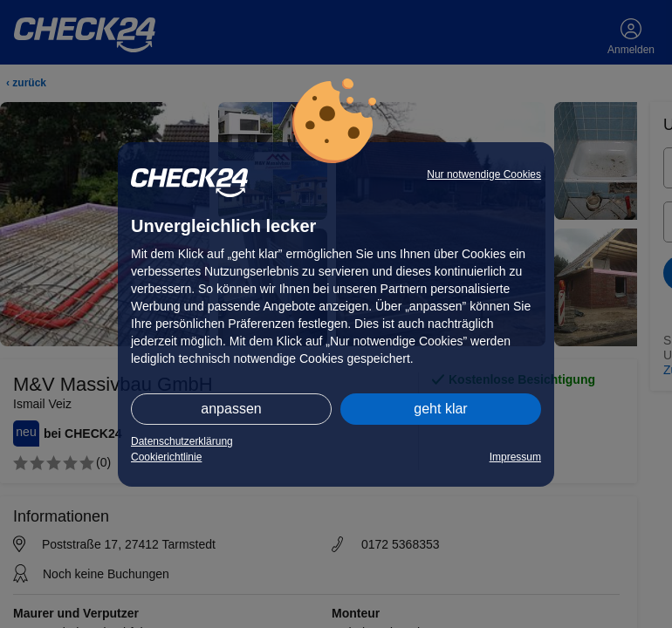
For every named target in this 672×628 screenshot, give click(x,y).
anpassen (231, 409)
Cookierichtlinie (166, 457)
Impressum (515, 457)
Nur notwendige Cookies (484, 174)
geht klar (440, 409)
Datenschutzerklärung (182, 441)
